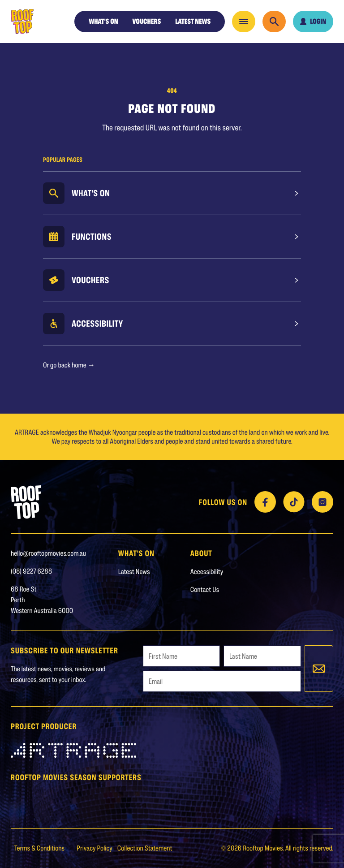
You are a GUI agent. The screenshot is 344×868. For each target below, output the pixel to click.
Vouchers (147, 21)
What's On (91, 193)
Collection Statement (145, 848)
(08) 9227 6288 (31, 571)
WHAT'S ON (103, 21)
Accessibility (97, 324)
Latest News (193, 21)
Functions (92, 237)
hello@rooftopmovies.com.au (48, 553)
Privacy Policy (95, 848)
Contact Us (205, 589)
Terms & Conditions (40, 848)
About (201, 553)
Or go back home (69, 365)
